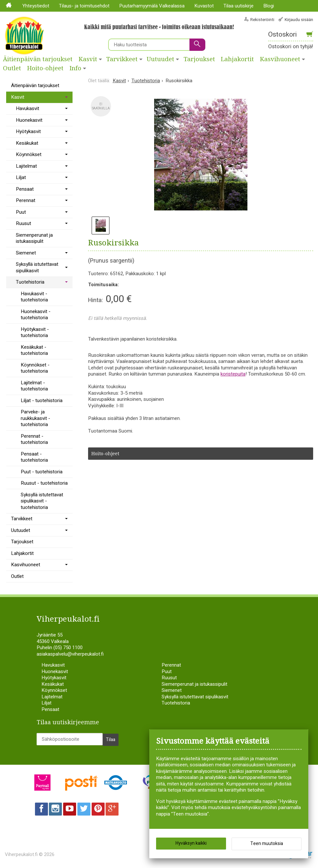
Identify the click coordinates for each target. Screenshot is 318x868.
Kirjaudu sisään (299, 20)
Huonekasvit (29, 120)
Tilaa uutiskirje (238, 6)
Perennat (26, 200)
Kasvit (88, 59)
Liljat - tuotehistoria (42, 400)
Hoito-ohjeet (45, 68)
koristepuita (233, 374)
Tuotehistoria (30, 282)
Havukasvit (28, 108)
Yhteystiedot (36, 6)
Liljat (21, 177)
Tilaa (111, 738)
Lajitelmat (26, 166)
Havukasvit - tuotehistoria (34, 297)
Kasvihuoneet (26, 565)
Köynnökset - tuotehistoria (35, 368)
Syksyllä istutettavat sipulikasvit (37, 267)
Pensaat (25, 189)
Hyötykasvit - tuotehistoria (35, 333)
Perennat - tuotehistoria (34, 439)
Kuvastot (204, 6)
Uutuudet (160, 59)
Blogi (269, 6)
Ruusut (23, 223)
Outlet (12, 68)
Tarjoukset (199, 59)
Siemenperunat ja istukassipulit (34, 238)
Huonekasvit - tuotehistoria (36, 315)
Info (75, 68)
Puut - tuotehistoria (42, 472)
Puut (21, 212)
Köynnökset (29, 154)
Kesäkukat (27, 143)
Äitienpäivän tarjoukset (38, 59)
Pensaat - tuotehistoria (34, 457)
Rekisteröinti (262, 20)
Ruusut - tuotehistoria (44, 483)
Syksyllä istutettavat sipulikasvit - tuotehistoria (42, 501)
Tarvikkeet (122, 59)
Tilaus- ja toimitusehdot (84, 6)
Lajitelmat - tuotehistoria (34, 386)
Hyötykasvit (28, 131)
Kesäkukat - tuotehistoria (34, 350)
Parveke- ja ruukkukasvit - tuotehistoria (35, 418)
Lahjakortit (237, 59)
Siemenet (26, 253)
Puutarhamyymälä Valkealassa (152, 6)
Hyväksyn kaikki (191, 845)
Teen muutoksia (267, 845)
